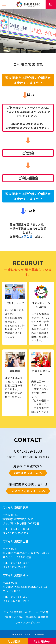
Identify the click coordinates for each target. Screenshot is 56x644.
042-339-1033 (30, 451)
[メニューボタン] (4, 4)
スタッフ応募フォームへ (28, 491)
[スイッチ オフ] (51, 4)
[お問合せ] (42, 641)
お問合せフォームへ (28, 473)
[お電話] (14, 641)
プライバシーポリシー (28, 623)
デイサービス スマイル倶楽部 (31, 634)
